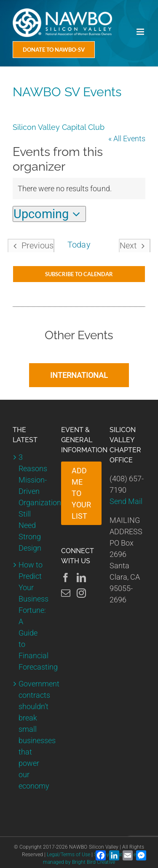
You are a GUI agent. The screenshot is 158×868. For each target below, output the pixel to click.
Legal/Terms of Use (68, 855)
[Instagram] (81, 593)
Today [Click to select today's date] (79, 245)
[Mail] (66, 593)
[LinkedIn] (81, 578)
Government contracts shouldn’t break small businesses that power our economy (31, 735)
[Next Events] (135, 245)
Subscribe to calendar (79, 274)
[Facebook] (66, 578)
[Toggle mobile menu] (141, 32)
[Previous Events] (31, 245)
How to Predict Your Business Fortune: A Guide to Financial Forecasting (31, 616)
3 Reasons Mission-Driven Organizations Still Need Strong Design (31, 503)
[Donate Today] (54, 50)
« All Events (127, 139)
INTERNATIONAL (79, 375)
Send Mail (126, 501)
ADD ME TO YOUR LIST (81, 493)
